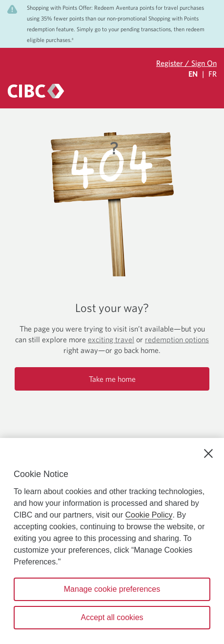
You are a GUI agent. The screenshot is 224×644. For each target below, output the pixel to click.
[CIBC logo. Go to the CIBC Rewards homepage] (36, 91)
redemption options (177, 339)
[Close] (208, 454)
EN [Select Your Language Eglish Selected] (193, 74)
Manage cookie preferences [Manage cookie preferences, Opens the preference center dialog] (112, 589)
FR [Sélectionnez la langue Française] (213, 74)
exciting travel (111, 339)
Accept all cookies (112, 617)
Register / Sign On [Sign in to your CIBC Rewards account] (186, 63)
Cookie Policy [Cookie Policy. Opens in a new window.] (149, 515)
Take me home (112, 379)
